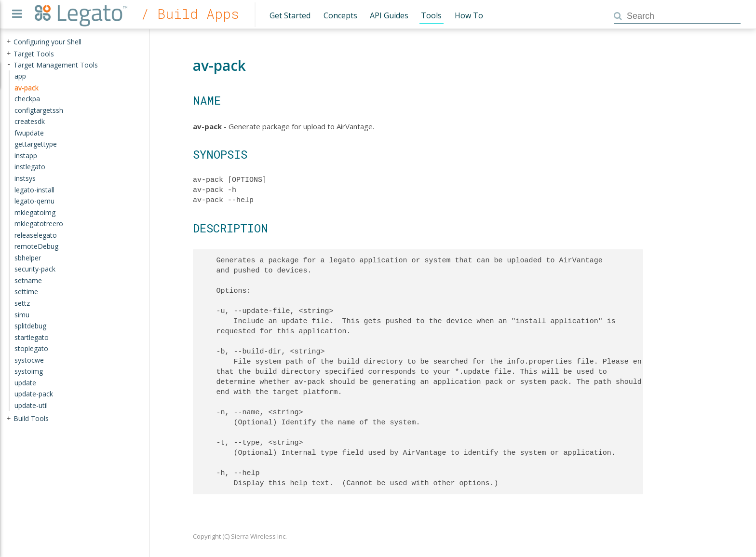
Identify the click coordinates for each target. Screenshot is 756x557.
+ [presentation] (9, 42)
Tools (431, 15)
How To (469, 15)
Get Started (290, 15)
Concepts (340, 15)
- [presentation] (9, 64)
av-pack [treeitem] (27, 87)
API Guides (389, 15)
